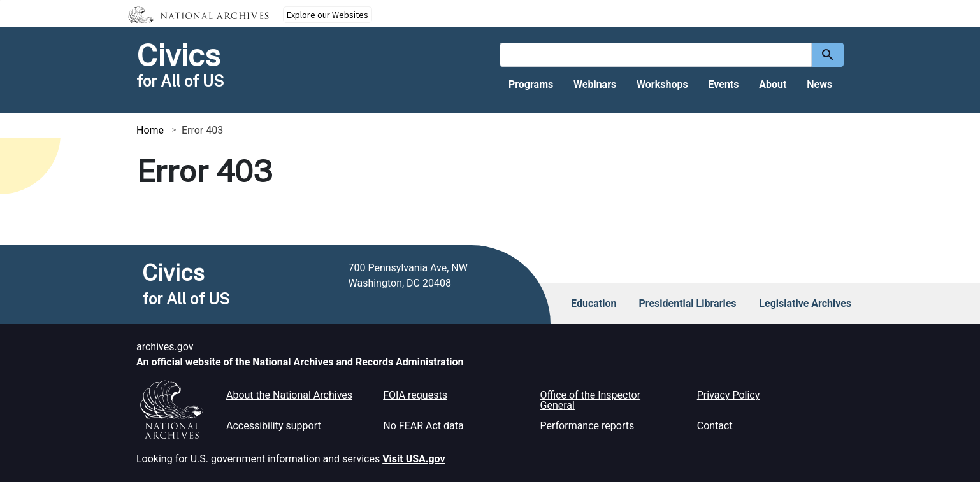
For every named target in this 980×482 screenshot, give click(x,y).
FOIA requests (415, 395)
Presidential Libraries (687, 303)
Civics (178, 55)
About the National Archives (289, 395)
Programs (531, 84)
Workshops (662, 84)
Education (594, 303)
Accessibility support (274, 426)
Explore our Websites (328, 15)
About (773, 84)
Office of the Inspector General (591, 400)
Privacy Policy (729, 395)
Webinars (595, 84)
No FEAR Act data (423, 426)
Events (723, 84)
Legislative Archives (805, 303)
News (819, 84)
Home (150, 130)
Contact (715, 426)
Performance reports (587, 426)
